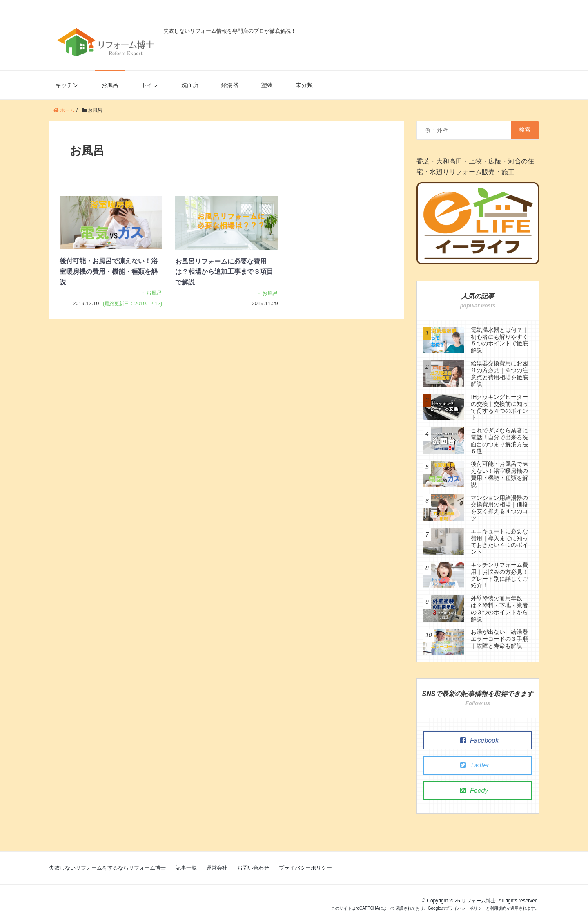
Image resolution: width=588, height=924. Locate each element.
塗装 (267, 85)
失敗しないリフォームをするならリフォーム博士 (107, 868)
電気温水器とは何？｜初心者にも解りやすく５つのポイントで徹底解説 (499, 340)
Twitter (467, 765)
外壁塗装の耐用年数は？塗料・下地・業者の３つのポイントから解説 (499, 609)
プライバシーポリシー (305, 868)
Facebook (471, 740)
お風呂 (110, 85)
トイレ (150, 85)
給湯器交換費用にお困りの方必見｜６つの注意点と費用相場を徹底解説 (499, 374)
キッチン (67, 85)
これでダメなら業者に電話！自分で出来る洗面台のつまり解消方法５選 (499, 441)
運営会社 (217, 868)
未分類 (304, 85)
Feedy (466, 791)
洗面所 (190, 85)
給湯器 (230, 85)
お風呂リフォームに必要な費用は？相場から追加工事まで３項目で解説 (224, 272)
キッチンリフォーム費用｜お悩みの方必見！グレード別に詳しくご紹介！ (499, 575)
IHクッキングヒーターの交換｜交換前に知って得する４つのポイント (499, 407)
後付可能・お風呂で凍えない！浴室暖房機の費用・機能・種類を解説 (109, 271)
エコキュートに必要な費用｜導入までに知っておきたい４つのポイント (499, 541)
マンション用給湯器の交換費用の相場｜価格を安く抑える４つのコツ (499, 508)
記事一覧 (186, 868)
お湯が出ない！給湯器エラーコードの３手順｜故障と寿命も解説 (499, 639)
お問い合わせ (253, 868)
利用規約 (498, 908)
